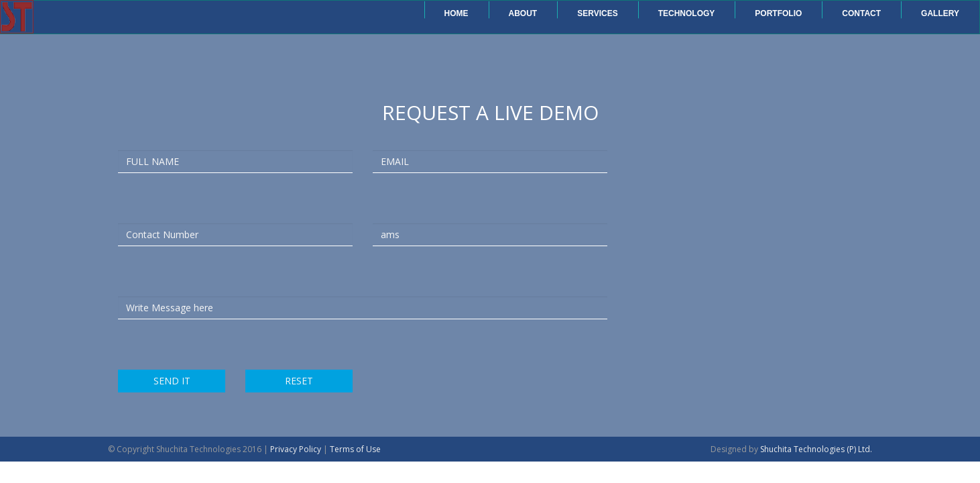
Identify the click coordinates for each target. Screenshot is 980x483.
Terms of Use (355, 449)
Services (597, 13)
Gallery (940, 13)
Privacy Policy (296, 449)
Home (456, 13)
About (523, 13)
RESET (299, 381)
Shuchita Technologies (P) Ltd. (816, 449)
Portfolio (778, 13)
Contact (861, 13)
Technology (687, 13)
